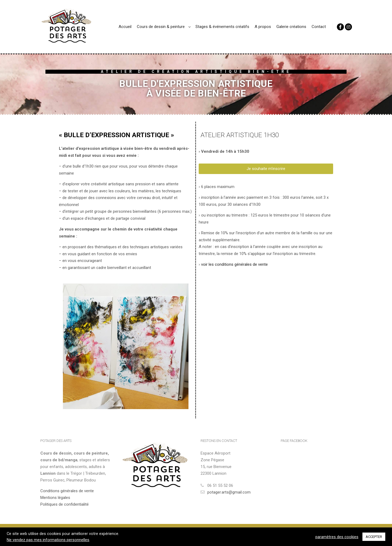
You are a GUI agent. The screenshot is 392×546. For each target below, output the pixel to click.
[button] (266, 169)
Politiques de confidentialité (65, 504)
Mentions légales (55, 498)
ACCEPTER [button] (374, 537)
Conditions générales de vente (67, 491)
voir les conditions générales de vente (234, 264)
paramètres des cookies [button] (337, 537)
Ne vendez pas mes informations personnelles (48, 540)
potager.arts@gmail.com (226, 492)
